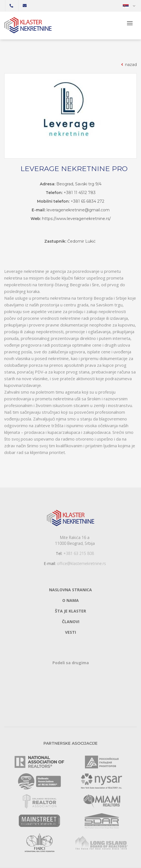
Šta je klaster (70, 611)
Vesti (70, 632)
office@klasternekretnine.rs (81, 563)
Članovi (71, 622)
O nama (70, 600)
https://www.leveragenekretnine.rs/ (76, 219)
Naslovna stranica (70, 590)
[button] (129, 6)
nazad (129, 65)
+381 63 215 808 (79, 553)
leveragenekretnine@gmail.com (78, 210)
